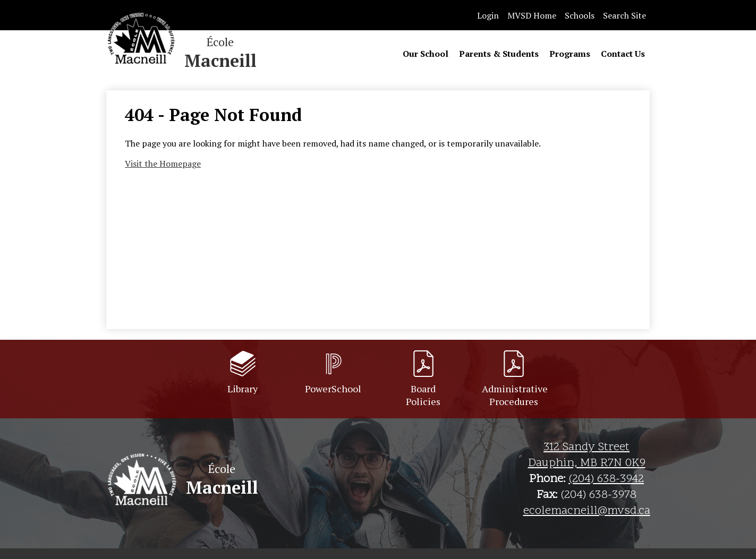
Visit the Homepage (163, 164)
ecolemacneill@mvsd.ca (587, 511)
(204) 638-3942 (606, 479)
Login (488, 15)
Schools (580, 15)
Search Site (625, 15)
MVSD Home (532, 15)
